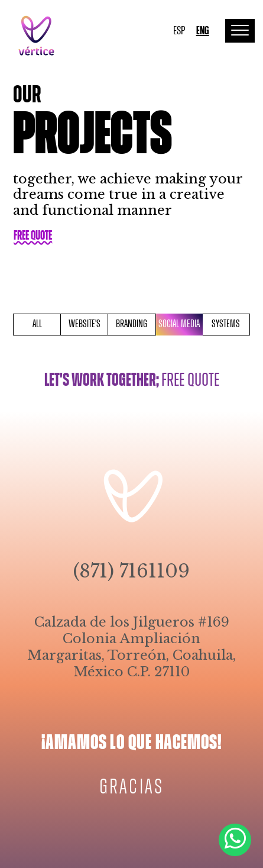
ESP (179, 31)
